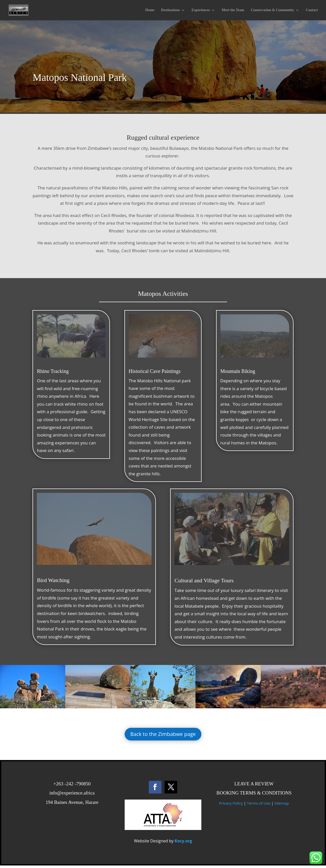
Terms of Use (258, 806)
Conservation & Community (272, 10)
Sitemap (282, 806)
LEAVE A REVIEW (254, 786)
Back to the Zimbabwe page (163, 737)
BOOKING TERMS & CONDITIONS (254, 795)
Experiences (201, 10)
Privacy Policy (231, 806)
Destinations (170, 10)
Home (150, 10)
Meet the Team (233, 10)
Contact (312, 10)
